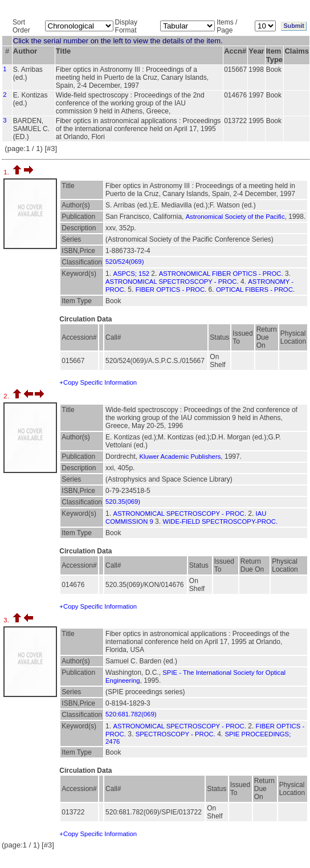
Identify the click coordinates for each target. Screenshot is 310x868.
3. (7, 620)
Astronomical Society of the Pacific (235, 217)
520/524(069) (125, 262)
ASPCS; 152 (131, 274)
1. (7, 172)
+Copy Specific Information (98, 382)
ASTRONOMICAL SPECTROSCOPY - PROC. (172, 282)
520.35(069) (123, 502)
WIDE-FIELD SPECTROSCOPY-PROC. (220, 521)
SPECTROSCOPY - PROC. (176, 734)
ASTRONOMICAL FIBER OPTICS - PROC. (221, 274)
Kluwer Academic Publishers (180, 457)
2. (7, 396)
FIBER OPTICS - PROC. (171, 290)
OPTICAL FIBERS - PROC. (255, 290)
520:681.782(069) (131, 714)
